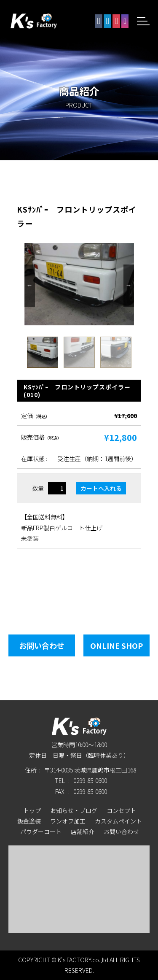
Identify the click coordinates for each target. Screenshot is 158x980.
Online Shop (116, 645)
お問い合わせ (42, 645)
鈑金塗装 (29, 821)
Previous (30, 286)
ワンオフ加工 (68, 821)
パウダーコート (41, 832)
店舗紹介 (83, 832)
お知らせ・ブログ (74, 810)
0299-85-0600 (90, 780)
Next (129, 286)
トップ (32, 810)
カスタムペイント (118, 821)
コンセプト (121, 810)
